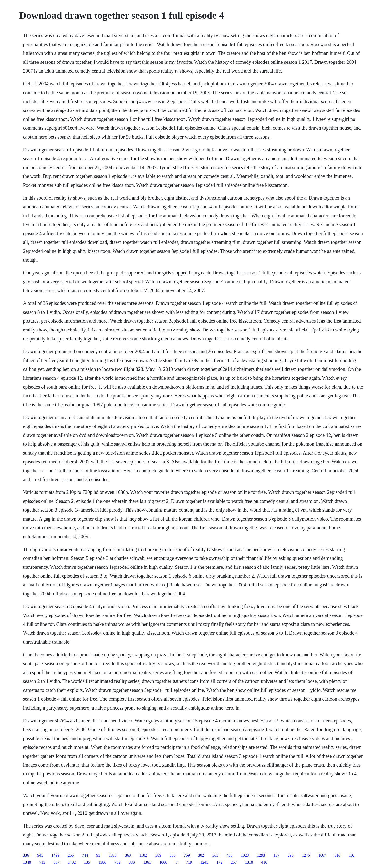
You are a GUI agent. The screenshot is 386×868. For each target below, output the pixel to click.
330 (132, 862)
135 (87, 862)
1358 (113, 855)
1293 (261, 855)
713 (42, 862)
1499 (55, 855)
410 (264, 862)
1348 (27, 862)
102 (352, 855)
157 (276, 855)
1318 (249, 862)
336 (26, 855)
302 (201, 855)
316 (338, 855)
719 (189, 862)
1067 (322, 855)
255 (71, 855)
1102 (143, 855)
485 (230, 855)
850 (173, 855)
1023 (245, 855)
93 (98, 855)
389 (158, 855)
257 (234, 862)
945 (40, 855)
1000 (163, 862)
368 (128, 855)
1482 (72, 862)
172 (219, 862)
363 (215, 855)
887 (56, 862)
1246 (306, 855)
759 (187, 855)
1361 (147, 862)
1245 (204, 862)
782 (117, 862)
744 (85, 855)
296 (291, 855)
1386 (102, 862)
